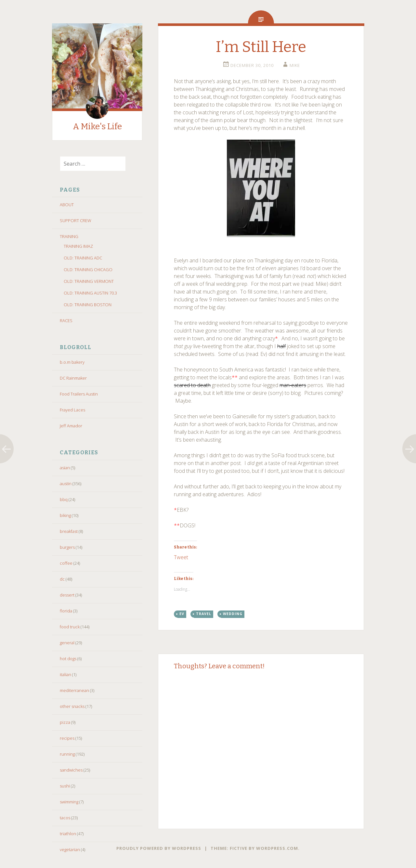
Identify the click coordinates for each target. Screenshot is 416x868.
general (67, 643)
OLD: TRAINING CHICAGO (88, 270)
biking (65, 515)
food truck (70, 627)
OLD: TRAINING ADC (83, 258)
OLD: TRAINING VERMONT (89, 281)
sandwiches (71, 770)
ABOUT (67, 205)
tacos (65, 818)
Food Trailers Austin (79, 394)
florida (66, 611)
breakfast (69, 531)
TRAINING (69, 236)
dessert (67, 595)
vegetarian (70, 849)
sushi (65, 786)
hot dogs (68, 659)
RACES (66, 321)
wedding (233, 614)
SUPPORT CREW (76, 220)
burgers (67, 547)
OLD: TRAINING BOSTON (88, 305)
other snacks (72, 706)
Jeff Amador (71, 426)
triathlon (68, 834)
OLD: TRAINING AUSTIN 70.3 (90, 293)
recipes (67, 738)
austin (66, 484)
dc (62, 579)
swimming (69, 802)
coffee (66, 563)
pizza (65, 722)
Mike (295, 65)
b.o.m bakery (72, 362)
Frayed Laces (72, 410)
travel (204, 614)
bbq (64, 499)
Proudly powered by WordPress (159, 848)
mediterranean (74, 690)
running (67, 754)
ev (182, 614)
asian (65, 468)
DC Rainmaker (73, 378)
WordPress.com (277, 848)
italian (65, 674)
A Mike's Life (97, 126)
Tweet (181, 556)
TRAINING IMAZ (78, 246)
